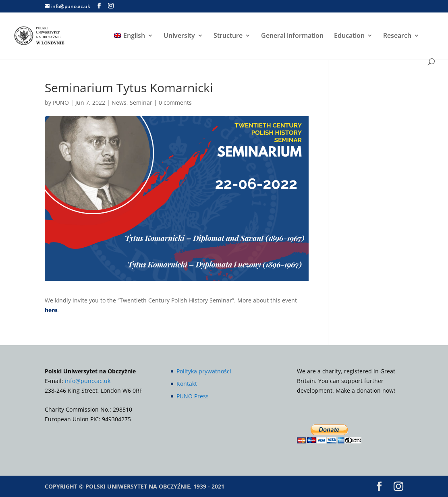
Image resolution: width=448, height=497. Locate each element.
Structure (228, 36)
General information (292, 36)
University (179, 36)
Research (397, 36)
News (119, 103)
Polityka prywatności (204, 371)
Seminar (141, 103)
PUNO (61, 103)
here (51, 310)
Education (349, 36)
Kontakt (187, 384)
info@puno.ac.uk (88, 381)
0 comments (175, 103)
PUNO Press (193, 396)
